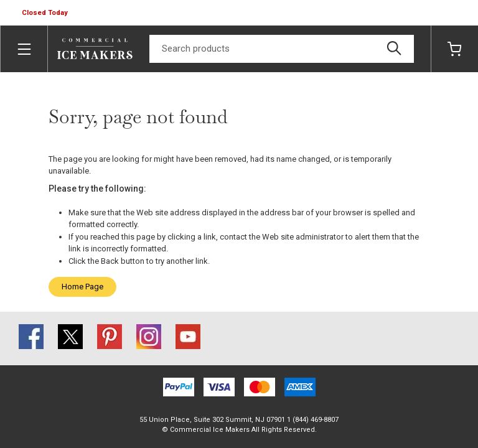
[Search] (282, 49)
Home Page (82, 287)
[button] (46, 13)
